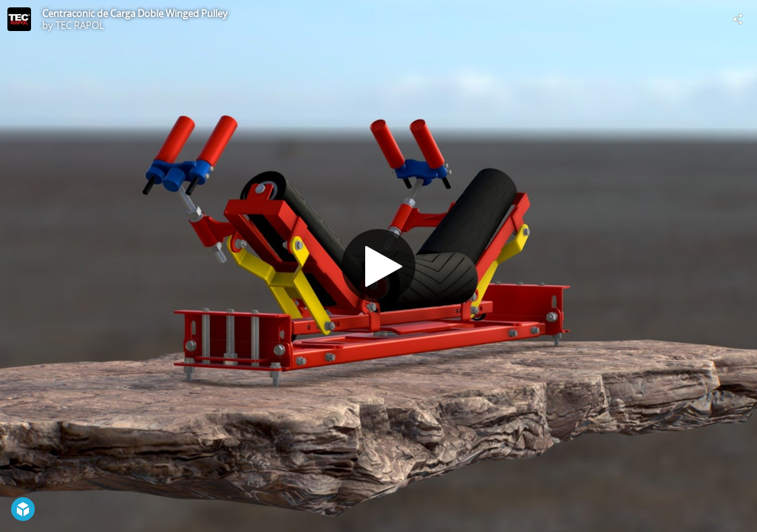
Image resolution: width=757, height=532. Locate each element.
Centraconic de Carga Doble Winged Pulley (135, 13)
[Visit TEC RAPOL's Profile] (19, 19)
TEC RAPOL (80, 25)
